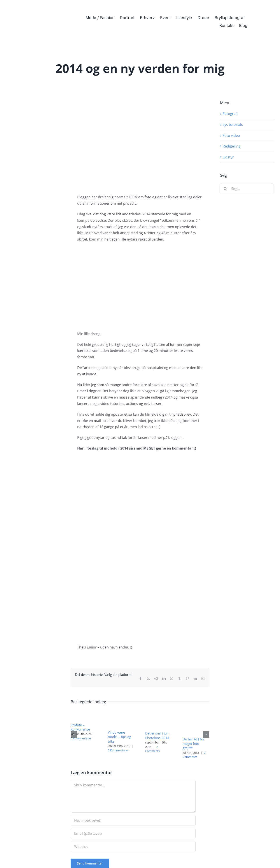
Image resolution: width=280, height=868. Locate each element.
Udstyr (228, 157)
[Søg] (226, 189)
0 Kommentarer (81, 738)
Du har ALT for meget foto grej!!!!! (194, 744)
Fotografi (230, 114)
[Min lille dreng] (140, 141)
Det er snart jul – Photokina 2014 (158, 735)
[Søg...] (247, 189)
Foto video (231, 135)
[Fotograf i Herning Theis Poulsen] (39, 7)
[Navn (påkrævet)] (133, 820)
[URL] (133, 847)
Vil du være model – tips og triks (119, 737)
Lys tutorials (233, 125)
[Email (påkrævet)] (133, 833)
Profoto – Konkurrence (80, 727)
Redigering (232, 146)
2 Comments (152, 749)
